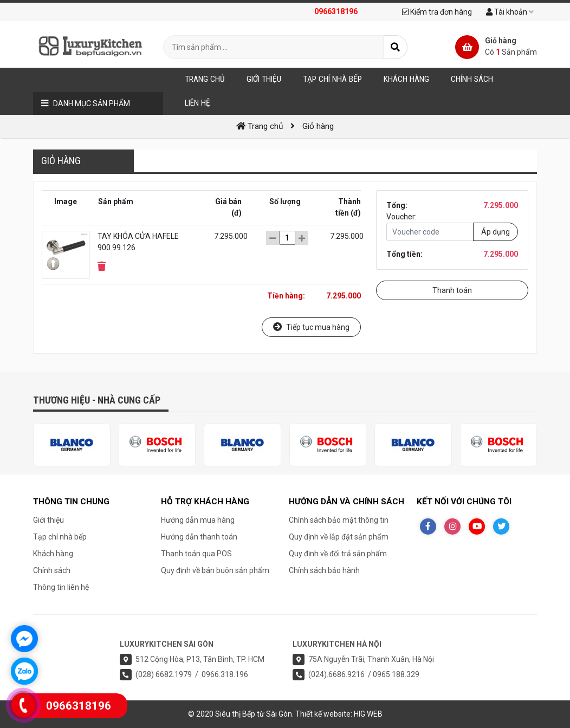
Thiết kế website (323, 714)
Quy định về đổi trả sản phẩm (338, 554)
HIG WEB (368, 714)
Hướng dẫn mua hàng (198, 520)
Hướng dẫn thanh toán (199, 537)
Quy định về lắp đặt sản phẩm (339, 537)
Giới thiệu (48, 520)
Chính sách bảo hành (324, 570)
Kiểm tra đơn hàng (437, 12)
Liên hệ (197, 103)
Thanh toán (452, 290)
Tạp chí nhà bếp (60, 537)
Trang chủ (205, 79)
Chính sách (52, 570)
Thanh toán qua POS (196, 554)
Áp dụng (495, 232)
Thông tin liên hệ (61, 587)
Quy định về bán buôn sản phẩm (215, 570)
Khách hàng (53, 554)
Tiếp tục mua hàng (311, 327)
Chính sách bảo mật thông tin (339, 520)
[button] (102, 266)
